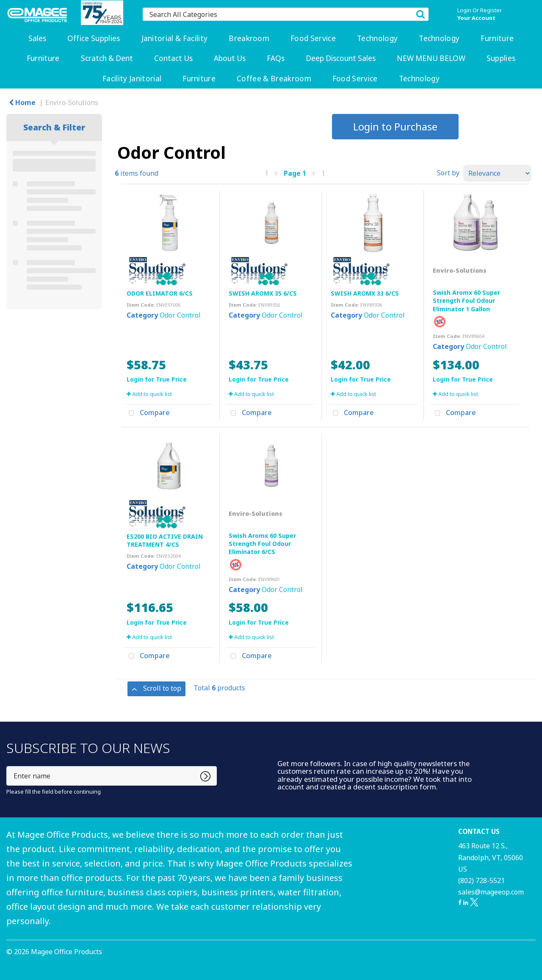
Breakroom (249, 38)
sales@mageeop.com (491, 892)
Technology (377, 38)
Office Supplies (94, 38)
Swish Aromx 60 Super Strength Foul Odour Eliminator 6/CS (262, 544)
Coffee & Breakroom (274, 79)
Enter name (9, 766)
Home (22, 102)
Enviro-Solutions (72, 102)
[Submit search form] (420, 14)
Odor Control (180, 315)
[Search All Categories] (286, 14)
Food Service (313, 38)
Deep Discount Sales (341, 58)
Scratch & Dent (107, 58)
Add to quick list (149, 394)
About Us (230, 58)
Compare (147, 413)
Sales (37, 38)
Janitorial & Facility (175, 38)
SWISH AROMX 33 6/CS (365, 293)
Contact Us (173, 58)
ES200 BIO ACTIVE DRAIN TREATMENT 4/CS (165, 540)
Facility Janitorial (132, 79)
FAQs (276, 58)
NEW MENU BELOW (431, 58)
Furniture (497, 38)
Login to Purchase (395, 126)
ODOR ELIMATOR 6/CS (160, 293)
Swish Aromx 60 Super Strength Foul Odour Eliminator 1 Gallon (466, 300)
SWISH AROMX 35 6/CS (263, 293)
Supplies (501, 58)
